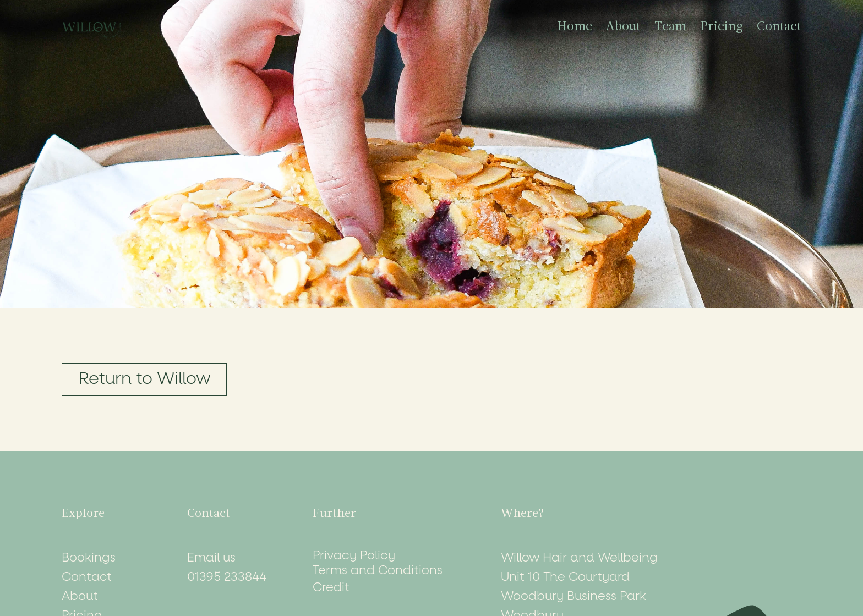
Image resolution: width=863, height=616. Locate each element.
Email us (211, 558)
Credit (331, 588)
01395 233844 (227, 577)
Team (670, 27)
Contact (779, 27)
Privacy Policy (354, 556)
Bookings (89, 558)
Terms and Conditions (378, 571)
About (623, 27)
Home (575, 27)
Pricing (722, 27)
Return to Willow (144, 380)
